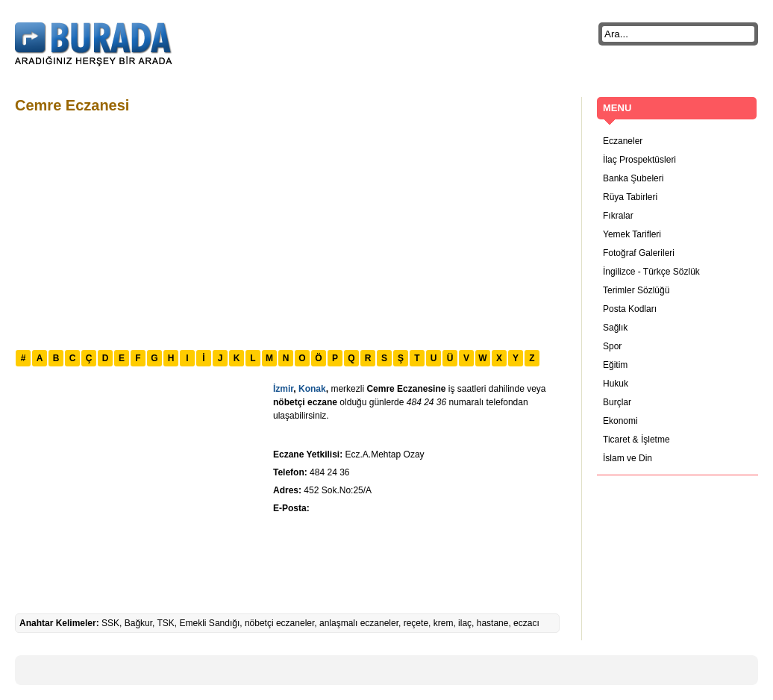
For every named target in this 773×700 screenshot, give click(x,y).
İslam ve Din (628, 458)
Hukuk (616, 384)
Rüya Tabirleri (630, 197)
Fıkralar (618, 216)
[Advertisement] (282, 230)
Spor (612, 346)
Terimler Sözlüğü (636, 290)
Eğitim (615, 365)
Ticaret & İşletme (636, 440)
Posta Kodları (630, 309)
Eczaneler (623, 141)
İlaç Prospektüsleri (639, 160)
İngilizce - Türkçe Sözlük (651, 272)
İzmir (283, 389)
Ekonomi (620, 421)
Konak (312, 389)
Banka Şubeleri (633, 178)
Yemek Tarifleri (632, 234)
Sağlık (615, 328)
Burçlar (617, 402)
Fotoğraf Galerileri (639, 253)
